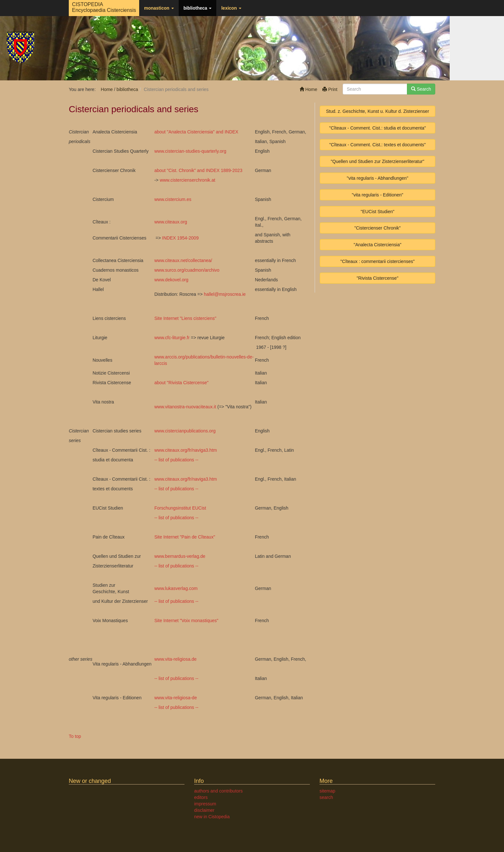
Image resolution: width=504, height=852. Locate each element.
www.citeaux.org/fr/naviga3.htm (186, 450)
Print (330, 89)
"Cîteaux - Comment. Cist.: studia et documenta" (378, 128)
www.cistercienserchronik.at (188, 180)
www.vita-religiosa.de (175, 659)
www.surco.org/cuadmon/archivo (187, 270)
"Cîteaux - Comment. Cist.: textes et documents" (377, 145)
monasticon (159, 8)
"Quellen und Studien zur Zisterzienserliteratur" (378, 161)
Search (421, 89)
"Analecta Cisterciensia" (377, 245)
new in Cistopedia (212, 817)
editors (201, 797)
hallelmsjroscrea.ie (225, 294)
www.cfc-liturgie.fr (172, 338)
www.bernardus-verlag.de (180, 556)
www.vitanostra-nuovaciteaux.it (185, 407)
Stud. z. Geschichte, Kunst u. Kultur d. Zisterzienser (378, 111)
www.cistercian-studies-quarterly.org (190, 151)
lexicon (231, 8)
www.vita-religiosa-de (175, 698)
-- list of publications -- (176, 460)
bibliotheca (198, 8)
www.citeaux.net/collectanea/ (183, 260)
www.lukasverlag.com (176, 588)
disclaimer (204, 810)
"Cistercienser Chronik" (378, 228)
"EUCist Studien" (378, 212)
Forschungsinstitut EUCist (180, 508)
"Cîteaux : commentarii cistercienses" (378, 261)
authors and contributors (218, 791)
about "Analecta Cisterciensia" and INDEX (196, 132)
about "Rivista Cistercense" (181, 383)
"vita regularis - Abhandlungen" (378, 178)
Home (308, 89)
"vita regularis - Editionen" (377, 195)
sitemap (327, 791)
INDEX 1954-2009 (180, 238)
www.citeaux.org (171, 222)
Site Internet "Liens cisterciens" (185, 318)
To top (75, 736)
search (326, 797)
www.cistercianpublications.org (185, 431)
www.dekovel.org (171, 280)
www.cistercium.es (173, 199)
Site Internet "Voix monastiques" (186, 621)
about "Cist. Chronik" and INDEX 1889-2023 (198, 170)
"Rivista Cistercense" (378, 278)
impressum (205, 804)
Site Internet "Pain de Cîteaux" (185, 537)
